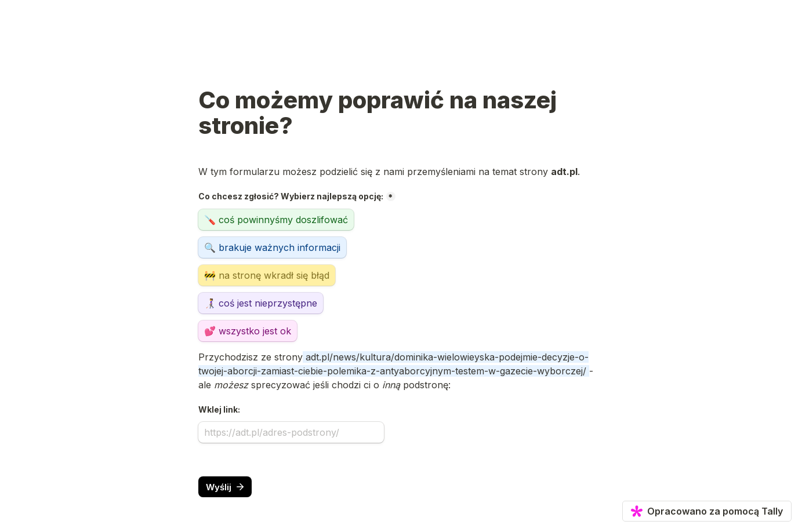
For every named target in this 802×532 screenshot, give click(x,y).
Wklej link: (219, 409)
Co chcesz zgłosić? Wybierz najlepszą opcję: (291, 196)
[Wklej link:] (291, 432)
